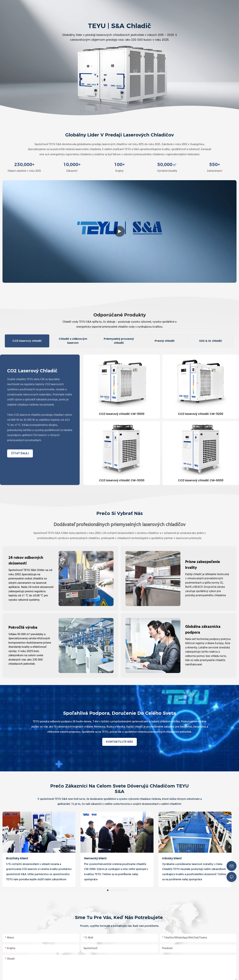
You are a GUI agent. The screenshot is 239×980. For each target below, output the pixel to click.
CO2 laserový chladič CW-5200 (201, 414)
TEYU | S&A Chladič (119, 26)
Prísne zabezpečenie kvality (203, 565)
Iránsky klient (172, 858)
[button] (178, 7)
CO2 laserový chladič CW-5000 (122, 414)
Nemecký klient (95, 858)
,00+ (24, 165)
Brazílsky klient (17, 858)
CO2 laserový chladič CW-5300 (122, 480)
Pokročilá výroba (23, 628)
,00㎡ (167, 165)
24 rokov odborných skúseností (26, 561)
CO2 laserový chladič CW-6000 (201, 480)
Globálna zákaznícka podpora (203, 630)
